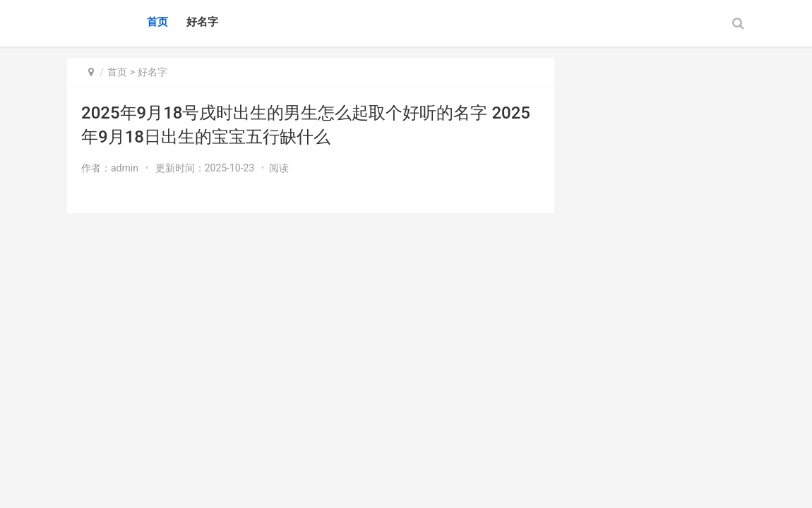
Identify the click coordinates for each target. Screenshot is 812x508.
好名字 (202, 22)
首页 (157, 22)
